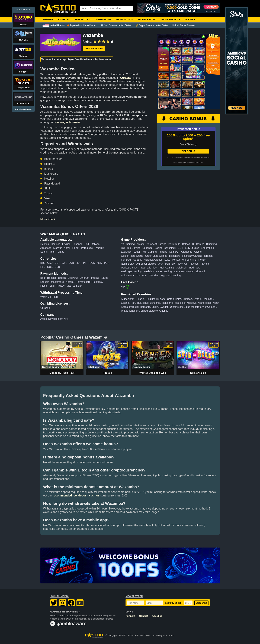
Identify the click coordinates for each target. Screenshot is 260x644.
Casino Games (103, 20)
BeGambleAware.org (202, 157)
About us (157, 616)
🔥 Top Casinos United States (82, 25)
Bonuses (48, 20)
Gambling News (171, 20)
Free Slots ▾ (82, 20)
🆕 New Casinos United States (116, 25)
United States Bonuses (184, 25)
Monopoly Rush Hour (62, 373)
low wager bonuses (68, 122)
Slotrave (23, 72)
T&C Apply (175, 157)
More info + (48, 219)
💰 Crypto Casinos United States (152, 25)
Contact (144, 616)
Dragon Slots (23, 88)
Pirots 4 (107, 373)
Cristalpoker (23, 104)
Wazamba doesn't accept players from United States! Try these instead (77, 59)
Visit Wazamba (94, 49)
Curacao (126, 78)
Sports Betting (147, 20)
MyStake (23, 40)
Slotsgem (23, 56)
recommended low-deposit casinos (76, 495)
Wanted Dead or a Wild (153, 373)
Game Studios (125, 20)
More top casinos (23, 109)
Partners (130, 616)
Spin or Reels (198, 373)
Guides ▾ (190, 20)
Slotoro (23, 25)
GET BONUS (188, 151)
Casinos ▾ (64, 20)
